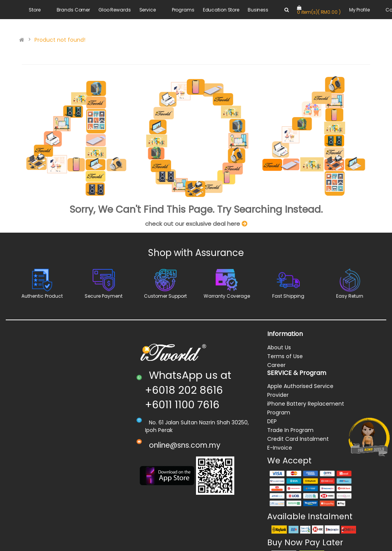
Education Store (221, 10)
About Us (279, 347)
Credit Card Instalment (298, 439)
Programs (183, 10)
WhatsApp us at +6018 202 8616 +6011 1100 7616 (188, 390)
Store (34, 10)
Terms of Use (285, 356)
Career (276, 365)
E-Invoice (280, 448)
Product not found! (60, 40)
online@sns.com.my (185, 445)
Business (258, 10)
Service (148, 10)
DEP (272, 421)
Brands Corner (73, 10)
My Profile (359, 10)
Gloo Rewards (115, 10)
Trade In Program (290, 430)
